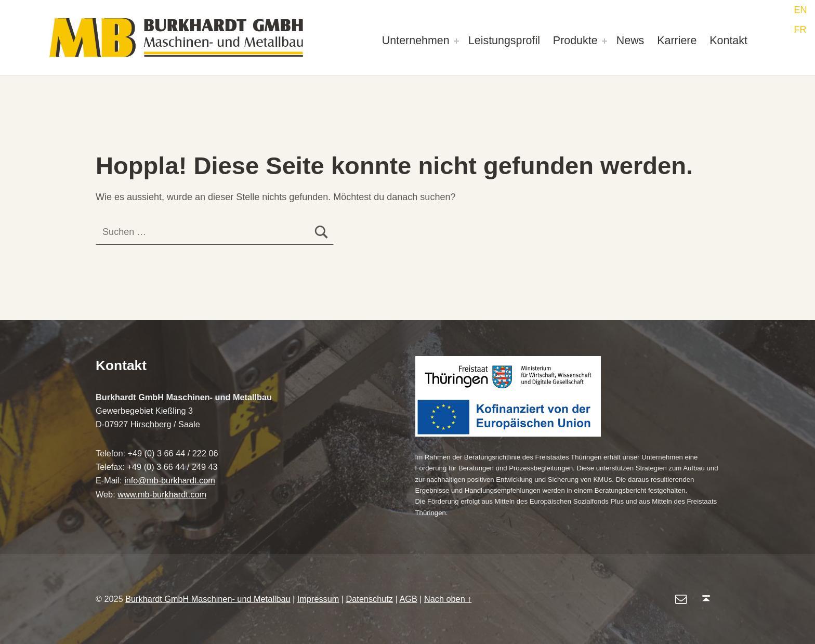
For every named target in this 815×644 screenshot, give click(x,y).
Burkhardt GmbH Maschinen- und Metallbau (208, 599)
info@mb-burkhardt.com (170, 480)
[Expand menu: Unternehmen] (456, 41)
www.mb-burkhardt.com (162, 494)
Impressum (318, 599)
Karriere (677, 41)
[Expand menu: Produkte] (604, 41)
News (630, 41)
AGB (408, 599)
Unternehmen (416, 41)
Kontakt (728, 41)
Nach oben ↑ (448, 599)
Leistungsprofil (504, 41)
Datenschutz (370, 599)
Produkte (575, 41)
